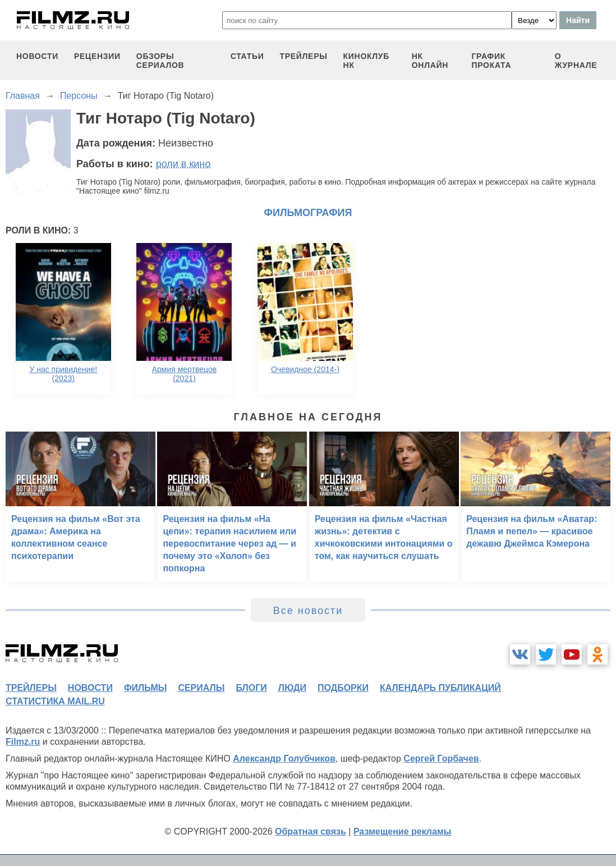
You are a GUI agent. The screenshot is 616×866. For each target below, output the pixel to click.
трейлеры (303, 56)
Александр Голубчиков (284, 759)
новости (37, 56)
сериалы (201, 688)
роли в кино (183, 164)
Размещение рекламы (403, 831)
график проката (491, 61)
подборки (343, 688)
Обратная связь (311, 831)
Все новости (308, 611)
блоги (251, 688)
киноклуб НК (366, 61)
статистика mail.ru (55, 701)
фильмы (145, 688)
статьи (247, 56)
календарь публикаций (440, 688)
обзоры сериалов (160, 61)
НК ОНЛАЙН (430, 61)
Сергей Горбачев (441, 759)
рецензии (97, 56)
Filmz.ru (23, 742)
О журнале (576, 61)
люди (292, 688)
